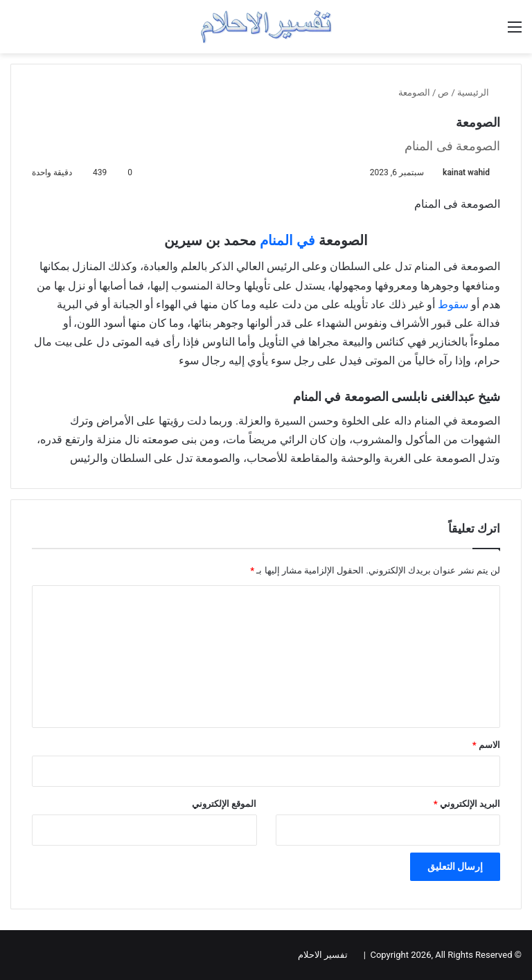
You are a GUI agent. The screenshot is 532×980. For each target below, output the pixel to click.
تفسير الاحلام (323, 955)
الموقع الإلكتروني (224, 804)
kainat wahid (466, 172)
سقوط (453, 304)
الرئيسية (479, 92)
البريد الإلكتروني (467, 804)
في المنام (287, 240)
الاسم (486, 745)
